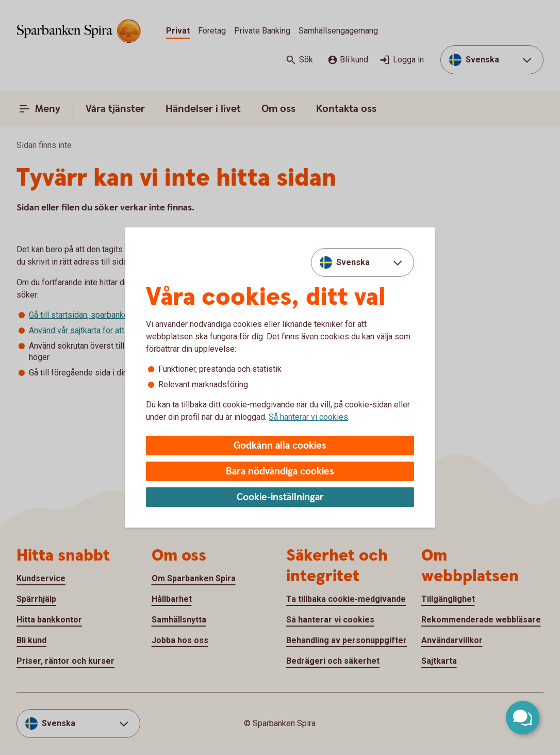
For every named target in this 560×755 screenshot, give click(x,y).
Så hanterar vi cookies (308, 417)
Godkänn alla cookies (280, 446)
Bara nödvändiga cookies (280, 472)
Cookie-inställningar (280, 497)
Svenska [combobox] (353, 262)
